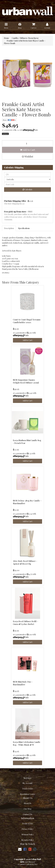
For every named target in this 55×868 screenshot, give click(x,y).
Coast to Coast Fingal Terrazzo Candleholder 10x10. (27, 321)
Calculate (27, 189)
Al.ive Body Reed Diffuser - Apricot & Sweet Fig (25, 562)
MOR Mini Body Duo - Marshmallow (23, 683)
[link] (25, 849)
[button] (27, 157)
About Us (27, 803)
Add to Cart (27, 150)
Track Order (28, 789)
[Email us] (20, 849)
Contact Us (27, 814)
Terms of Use (28, 823)
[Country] (27, 179)
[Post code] (27, 184)
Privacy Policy (27, 829)
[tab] (9, 228)
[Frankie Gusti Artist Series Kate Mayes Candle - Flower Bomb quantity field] (27, 143)
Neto (36, 864)
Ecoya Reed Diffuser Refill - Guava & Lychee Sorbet (25, 623)
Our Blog (27, 809)
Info (36, 130)
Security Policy (28, 840)
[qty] (27, 174)
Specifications (24, 228)
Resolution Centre (28, 794)
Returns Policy (28, 835)
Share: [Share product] (9, 120)
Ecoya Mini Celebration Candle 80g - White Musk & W (27, 743)
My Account (27, 783)
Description (9, 228)
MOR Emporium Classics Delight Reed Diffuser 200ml (26, 381)
